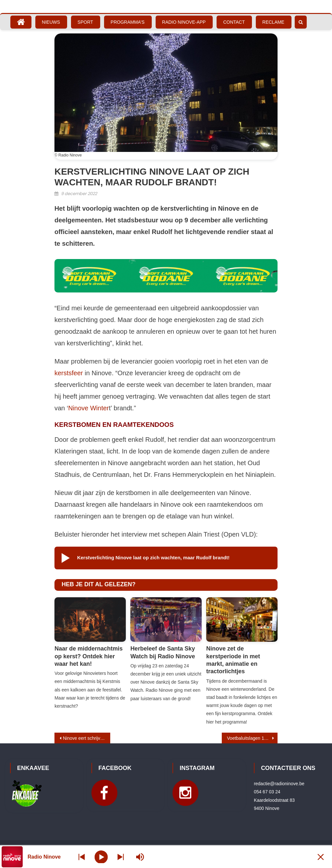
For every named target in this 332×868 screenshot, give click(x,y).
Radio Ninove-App (184, 22)
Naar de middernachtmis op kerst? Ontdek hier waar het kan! (89, 656)
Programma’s (128, 22)
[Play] (101, 857)
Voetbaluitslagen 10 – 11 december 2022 (252, 738)
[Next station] (82, 857)
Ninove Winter (89, 408)
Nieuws (51, 22)
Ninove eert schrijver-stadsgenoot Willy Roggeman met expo (87, 738)
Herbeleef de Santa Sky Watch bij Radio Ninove (163, 652)
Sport (85, 22)
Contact (234, 22)
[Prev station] (121, 857)
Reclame (273, 22)
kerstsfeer (69, 373)
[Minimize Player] (321, 857)
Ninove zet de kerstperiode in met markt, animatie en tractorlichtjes (233, 660)
